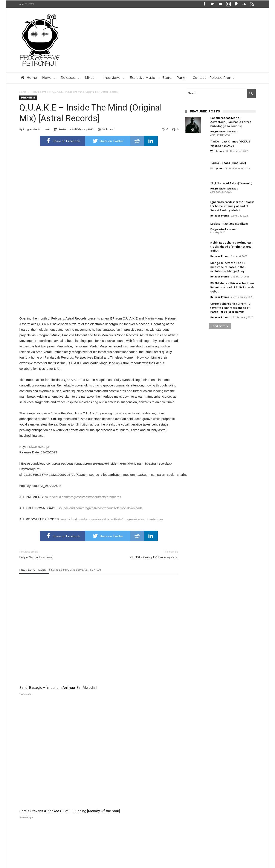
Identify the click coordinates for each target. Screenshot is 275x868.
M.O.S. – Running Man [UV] (149, 635)
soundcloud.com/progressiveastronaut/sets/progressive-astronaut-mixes (112, 519)
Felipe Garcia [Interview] (56, 554)
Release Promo (220, 216)
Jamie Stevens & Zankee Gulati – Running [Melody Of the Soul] (99, 637)
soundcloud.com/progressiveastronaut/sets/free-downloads (100, 508)
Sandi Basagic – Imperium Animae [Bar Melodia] (40, 637)
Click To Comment (99, 674)
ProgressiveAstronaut (36, 129)
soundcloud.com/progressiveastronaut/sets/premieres (83, 497)
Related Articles (33, 570)
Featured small (39, 92)
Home (23, 92)
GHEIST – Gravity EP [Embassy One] (142, 554)
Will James (217, 151)
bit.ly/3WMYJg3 (38, 447)
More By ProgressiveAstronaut (75, 570)
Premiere (28, 98)
